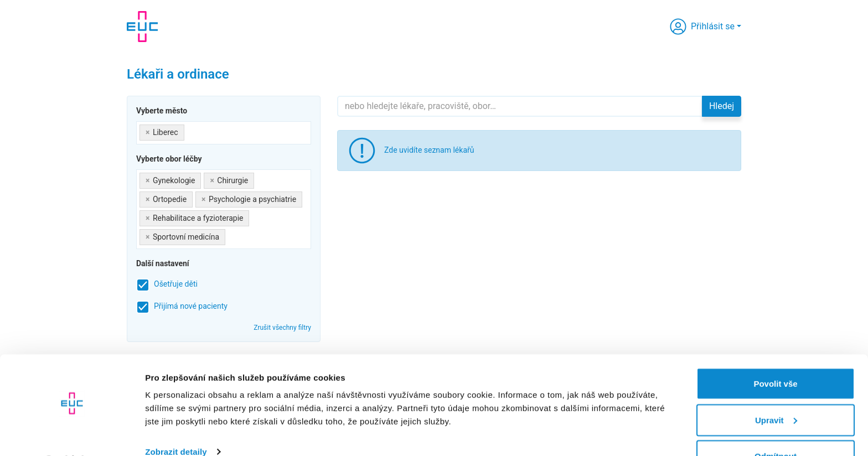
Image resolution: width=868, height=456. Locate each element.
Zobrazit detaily (176, 422)
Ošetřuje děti (176, 284)
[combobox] (224, 133)
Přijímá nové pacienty (191, 306)
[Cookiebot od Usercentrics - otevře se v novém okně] (72, 434)
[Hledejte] (520, 106)
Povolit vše (775, 354)
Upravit (776, 390)
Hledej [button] (722, 106)
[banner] (142, 27)
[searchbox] (190, 130)
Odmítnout (776, 426)
